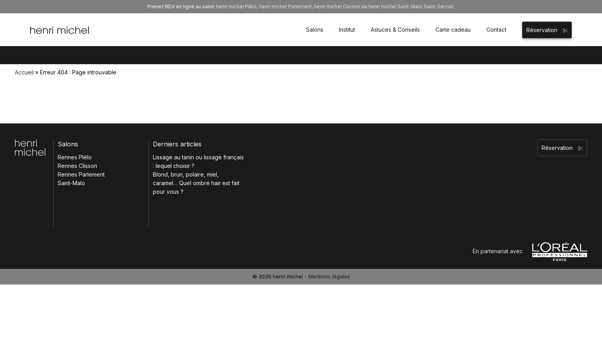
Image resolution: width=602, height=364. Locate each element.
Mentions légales (329, 276)
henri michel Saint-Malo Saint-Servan (411, 6)
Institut (347, 30)
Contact (496, 30)
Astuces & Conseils (395, 30)
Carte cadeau (453, 30)
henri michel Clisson (337, 6)
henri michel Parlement (285, 6)
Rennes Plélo (75, 157)
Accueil (24, 72)
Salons (315, 30)
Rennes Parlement (81, 174)
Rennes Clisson (77, 166)
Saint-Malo (71, 183)
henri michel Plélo (236, 6)
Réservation (547, 30)
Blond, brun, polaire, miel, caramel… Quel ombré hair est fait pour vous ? (196, 183)
